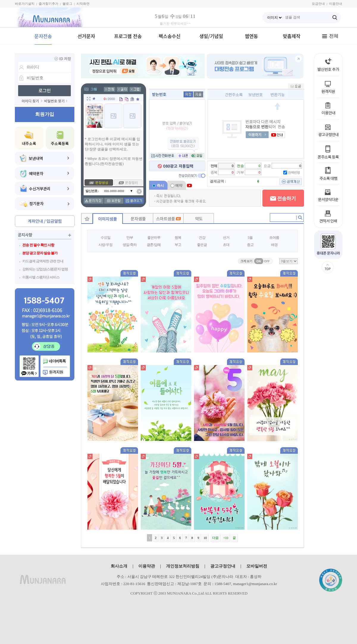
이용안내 (336, 4)
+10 (226, 538)
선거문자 (86, 36)
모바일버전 (257, 566)
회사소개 (119, 566)
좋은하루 (154, 238)
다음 (215, 538)
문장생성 (102, 183)
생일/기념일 (211, 36)
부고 (178, 245)
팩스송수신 (170, 36)
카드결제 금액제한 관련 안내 (43, 261)
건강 (202, 238)
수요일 (105, 238)
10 (205, 538)
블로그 (67, 4)
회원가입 (45, 114)
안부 (130, 238)
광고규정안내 (223, 566)
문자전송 (43, 36)
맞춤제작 (292, 36)
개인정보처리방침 (183, 566)
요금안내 (318, 4)
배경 (274, 245)
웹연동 (251, 36)
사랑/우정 (105, 245)
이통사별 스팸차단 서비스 (41, 277)
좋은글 (202, 245)
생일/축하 (129, 245)
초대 (226, 245)
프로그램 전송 (128, 36)
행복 (178, 238)
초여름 (274, 238)
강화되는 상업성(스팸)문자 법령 (45, 269)
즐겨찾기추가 (48, 4)
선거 (226, 238)
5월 (250, 238)
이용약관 (147, 566)
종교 (250, 245)
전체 (330, 36)
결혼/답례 (154, 245)
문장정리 (131, 183)
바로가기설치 (25, 4)
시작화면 (83, 4)
